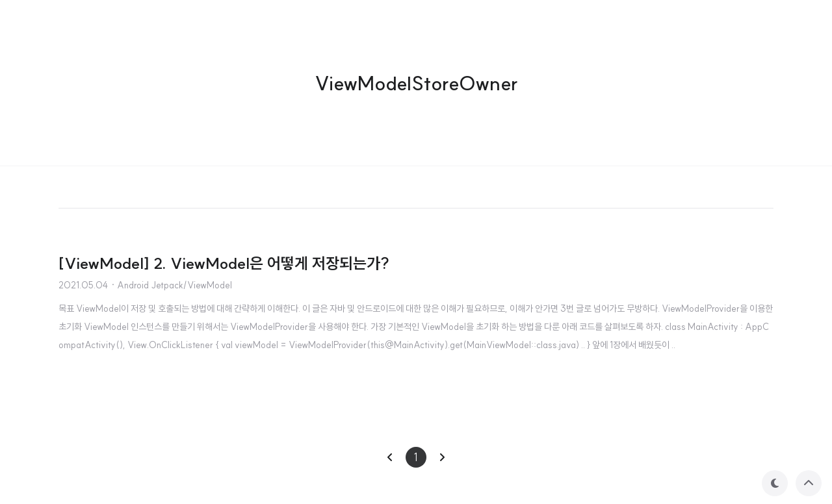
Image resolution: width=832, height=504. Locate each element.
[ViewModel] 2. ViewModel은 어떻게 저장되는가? (224, 263)
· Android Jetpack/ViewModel (171, 285)
